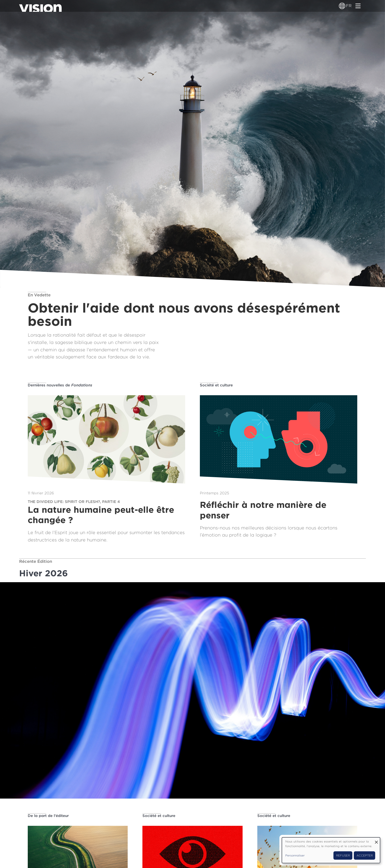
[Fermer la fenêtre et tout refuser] (376, 840)
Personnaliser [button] (295, 855)
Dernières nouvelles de (60, 385)
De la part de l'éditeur (48, 816)
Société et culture (216, 385)
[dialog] (331, 850)
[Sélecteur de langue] (342, 6)
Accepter (365, 855)
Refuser (343, 855)
